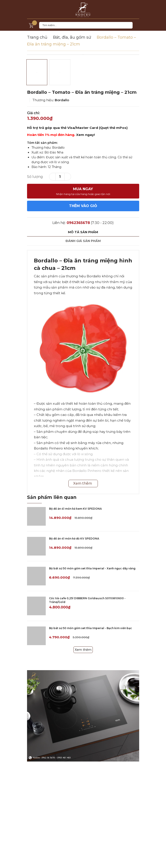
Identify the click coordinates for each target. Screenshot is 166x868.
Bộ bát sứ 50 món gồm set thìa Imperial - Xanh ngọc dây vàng (92, 568)
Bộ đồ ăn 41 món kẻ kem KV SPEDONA (75, 509)
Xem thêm (83, 650)
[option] (83, 55)
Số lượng (35, 177)
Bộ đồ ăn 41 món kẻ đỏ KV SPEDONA (74, 539)
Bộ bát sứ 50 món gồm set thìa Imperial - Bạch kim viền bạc (90, 628)
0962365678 (78, 223)
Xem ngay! (85, 135)
